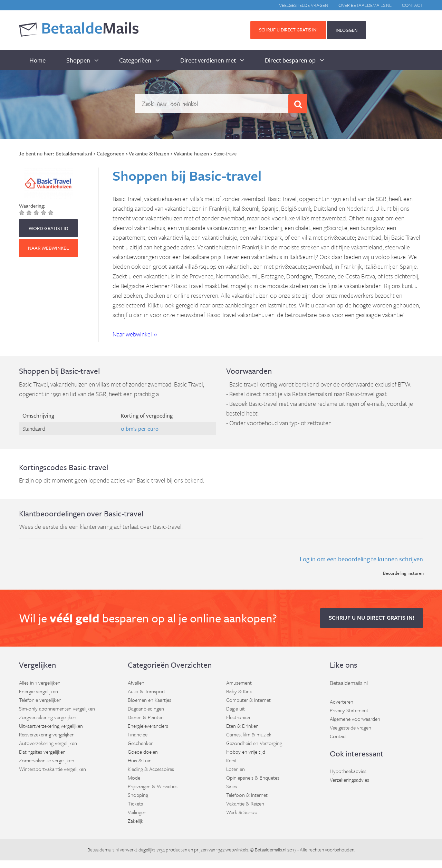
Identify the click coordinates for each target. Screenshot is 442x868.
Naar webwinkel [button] (48, 248)
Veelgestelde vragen (304, 5)
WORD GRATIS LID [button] (49, 228)
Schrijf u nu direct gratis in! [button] (372, 618)
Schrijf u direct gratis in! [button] (288, 30)
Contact (412, 5)
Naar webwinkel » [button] (135, 334)
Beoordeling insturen (403, 573)
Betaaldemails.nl (349, 683)
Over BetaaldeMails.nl (365, 5)
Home (37, 60)
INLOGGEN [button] (347, 30)
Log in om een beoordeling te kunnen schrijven (361, 559)
